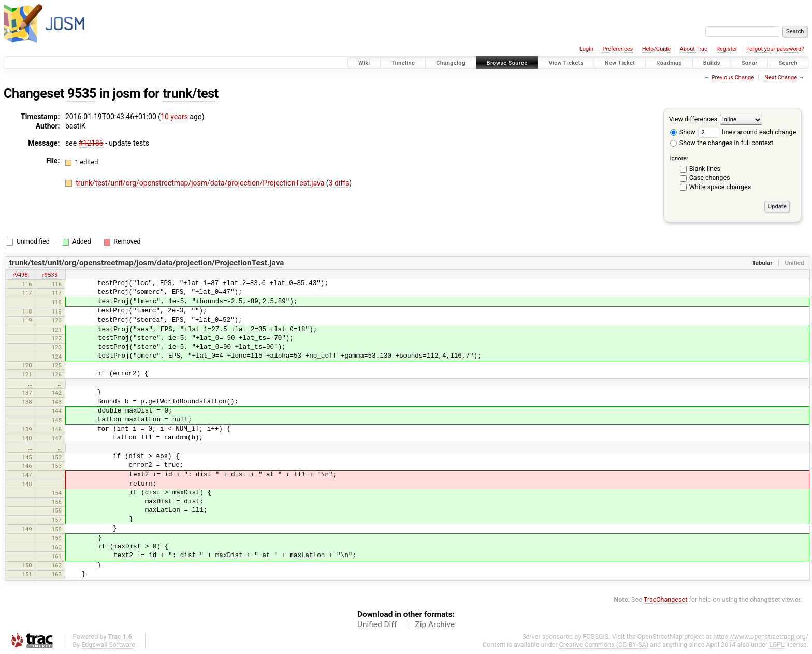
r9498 (20, 275)
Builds (712, 63)
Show (683, 132)
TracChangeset (666, 599)
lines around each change (747, 132)
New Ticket (620, 63)
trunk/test (191, 94)
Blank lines (705, 169)
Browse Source (507, 63)
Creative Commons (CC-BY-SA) (604, 644)
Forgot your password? (775, 49)
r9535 (50, 275)
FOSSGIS (596, 637)
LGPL (777, 644)
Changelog (451, 63)
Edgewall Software (108, 644)
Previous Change (733, 77)
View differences (693, 119)
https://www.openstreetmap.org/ (761, 637)
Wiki (364, 63)
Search (788, 63)
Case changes (710, 177)
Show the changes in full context (722, 143)
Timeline (403, 63)
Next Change (781, 77)
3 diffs (339, 183)
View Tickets (566, 63)
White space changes (720, 187)
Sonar (750, 63)
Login (586, 49)
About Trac (694, 49)
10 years (174, 117)
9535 (82, 94)
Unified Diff (377, 624)
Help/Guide (656, 49)
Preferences (618, 49)
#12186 (91, 143)
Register (727, 49)
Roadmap (669, 63)
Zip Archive (435, 624)
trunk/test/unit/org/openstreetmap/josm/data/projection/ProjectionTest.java (201, 183)
